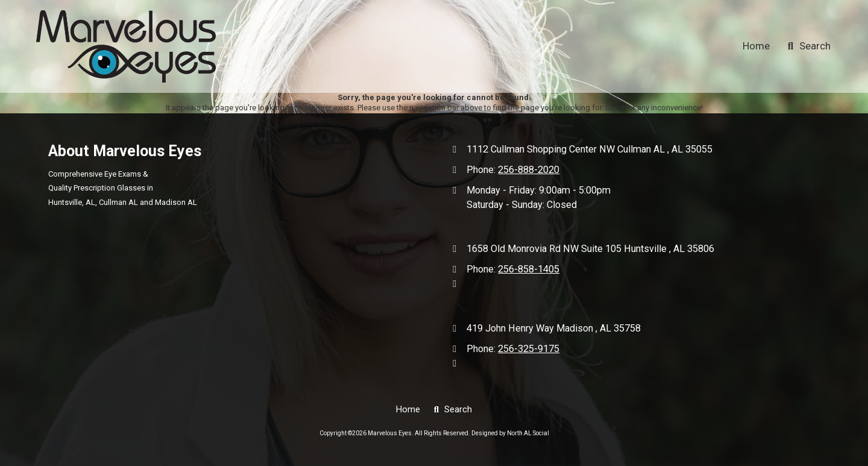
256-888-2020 (529, 170)
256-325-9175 (529, 349)
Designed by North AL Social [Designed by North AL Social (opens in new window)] (510, 433)
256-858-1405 (529, 269)
